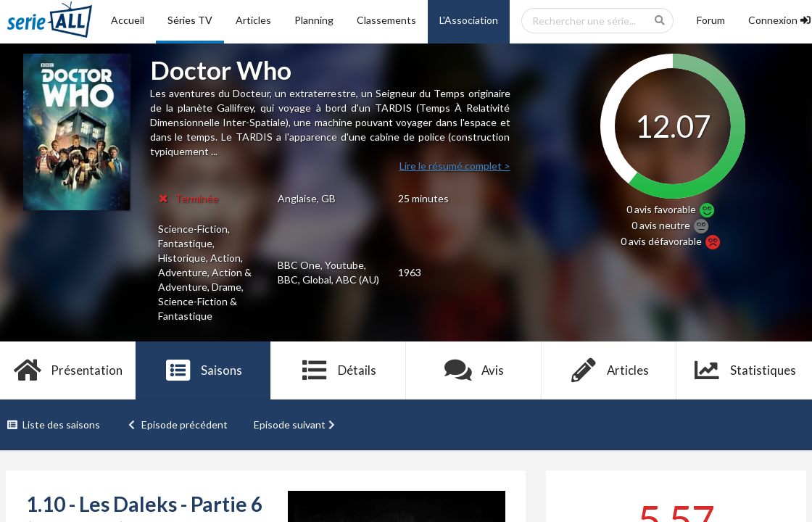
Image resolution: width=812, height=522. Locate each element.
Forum (711, 20)
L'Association (469, 20)
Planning (314, 20)
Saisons (203, 370)
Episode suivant (296, 424)
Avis (474, 370)
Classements (386, 20)
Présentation (68, 370)
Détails (338, 370)
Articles (253, 20)
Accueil (128, 20)
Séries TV (190, 20)
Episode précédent (177, 424)
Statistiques (744, 370)
